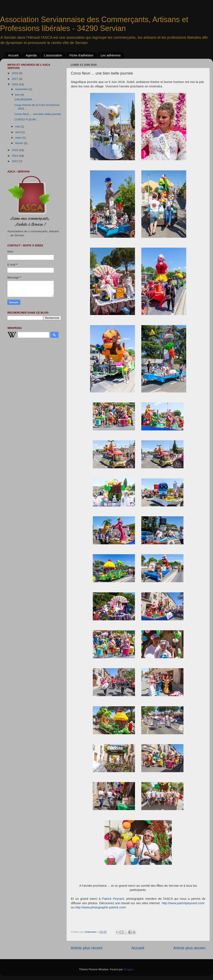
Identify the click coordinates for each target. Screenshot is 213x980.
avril (18, 132)
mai (18, 126)
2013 (15, 161)
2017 (15, 79)
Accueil (13, 55)
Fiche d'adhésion (81, 55)
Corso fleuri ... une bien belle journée (38, 114)
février (20, 143)
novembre (22, 89)
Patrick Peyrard (113, 899)
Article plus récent (86, 948)
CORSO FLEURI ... (27, 119)
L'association (53, 55)
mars (19, 138)
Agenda (31, 55)
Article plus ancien (189, 948)
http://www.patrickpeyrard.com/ (183, 903)
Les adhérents (111, 55)
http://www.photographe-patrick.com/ (101, 907)
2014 (15, 156)
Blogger (128, 969)
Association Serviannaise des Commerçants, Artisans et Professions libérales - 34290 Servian (94, 24)
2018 (15, 73)
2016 (15, 84)
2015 (15, 150)
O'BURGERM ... (25, 99)
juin (18, 95)
